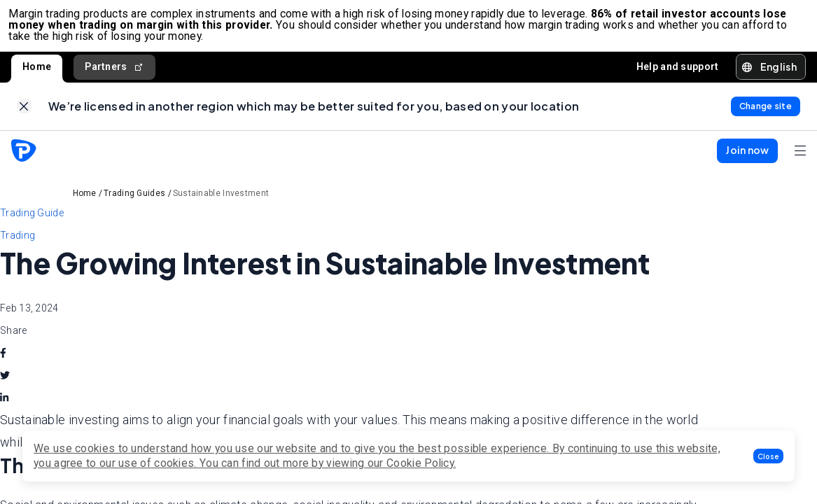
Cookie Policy (420, 463)
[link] (24, 114)
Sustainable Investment (221, 204)
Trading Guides (134, 204)
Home (37, 71)
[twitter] (5, 386)
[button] (768, 456)
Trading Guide (32, 223)
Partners (114, 72)
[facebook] (3, 363)
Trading (18, 246)
